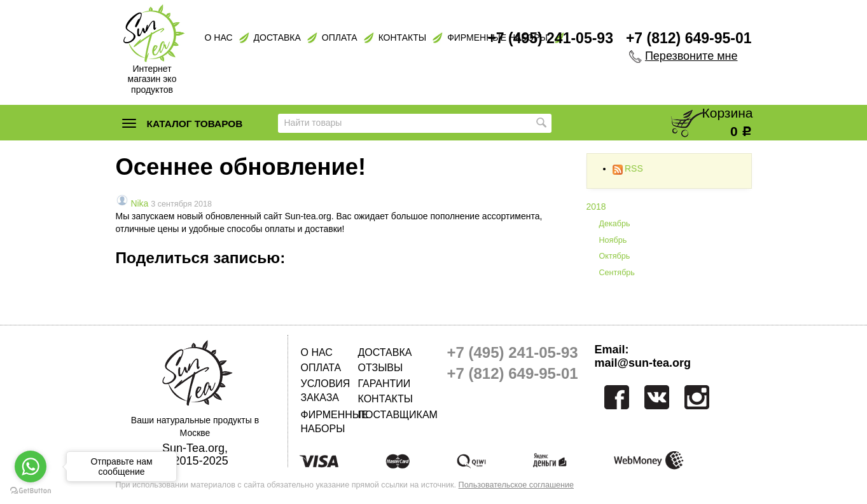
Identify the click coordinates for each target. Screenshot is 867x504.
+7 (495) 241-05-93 (550, 38)
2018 (596, 207)
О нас (219, 37)
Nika (139, 203)
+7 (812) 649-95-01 (689, 38)
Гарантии (385, 384)
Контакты (403, 37)
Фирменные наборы (329, 422)
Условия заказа (326, 391)
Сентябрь (617, 273)
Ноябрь (613, 240)
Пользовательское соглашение (516, 485)
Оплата (340, 37)
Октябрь (615, 256)
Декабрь (615, 224)
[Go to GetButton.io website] (31, 491)
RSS (628, 168)
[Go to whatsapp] (31, 467)
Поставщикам (387, 415)
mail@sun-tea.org (643, 363)
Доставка (277, 37)
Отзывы (381, 368)
